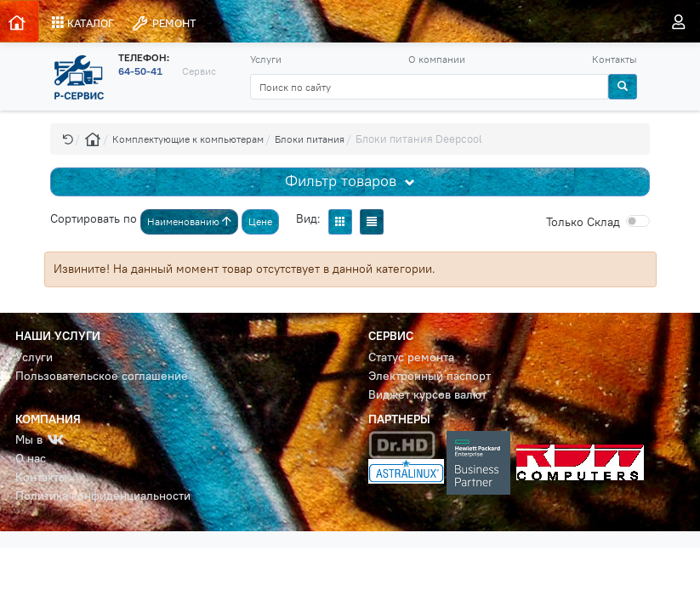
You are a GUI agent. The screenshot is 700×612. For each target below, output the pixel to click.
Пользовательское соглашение (102, 376)
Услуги (266, 59)
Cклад (583, 222)
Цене (260, 221)
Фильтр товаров (343, 181)
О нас (31, 459)
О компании (437, 59)
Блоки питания (310, 139)
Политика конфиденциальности (103, 496)
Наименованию (189, 221)
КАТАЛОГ (83, 23)
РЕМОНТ (163, 23)
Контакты (615, 59)
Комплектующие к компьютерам (188, 139)
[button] (68, 139)
